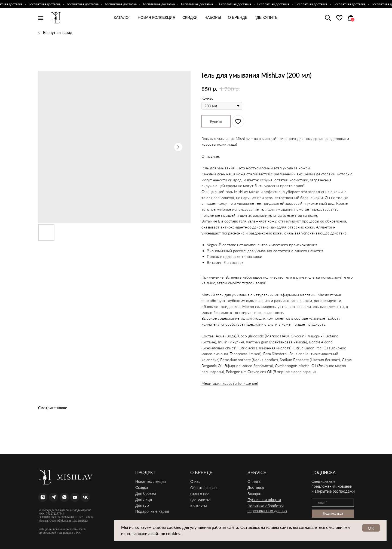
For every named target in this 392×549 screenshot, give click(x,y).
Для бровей (146, 493)
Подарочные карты (152, 511)
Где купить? (201, 500)
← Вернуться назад (55, 33)
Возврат (255, 494)
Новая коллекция (151, 481)
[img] (339, 18)
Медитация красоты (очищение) (230, 383)
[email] (333, 503)
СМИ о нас (200, 494)
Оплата (254, 481)
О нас (195, 481)
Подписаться (333, 513)
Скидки (142, 487)
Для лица (144, 499)
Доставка (256, 487)
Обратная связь (204, 488)
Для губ (142, 505)
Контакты (198, 506)
